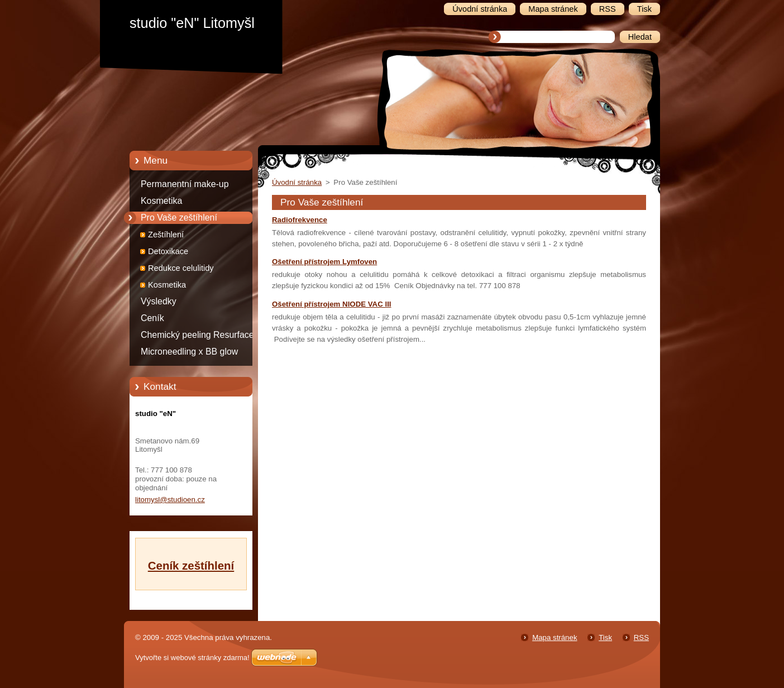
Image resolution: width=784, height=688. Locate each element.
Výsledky (159, 301)
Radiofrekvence (300, 220)
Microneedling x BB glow (189, 352)
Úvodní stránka (297, 182)
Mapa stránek (554, 637)
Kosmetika (161, 201)
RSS (641, 637)
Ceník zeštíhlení (191, 565)
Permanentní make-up (185, 184)
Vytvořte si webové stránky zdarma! (192, 658)
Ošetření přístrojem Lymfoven (324, 262)
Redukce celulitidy (181, 268)
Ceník (152, 318)
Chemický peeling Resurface (197, 335)
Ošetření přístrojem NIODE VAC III (332, 304)
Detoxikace (168, 251)
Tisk (605, 637)
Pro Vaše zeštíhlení (179, 218)
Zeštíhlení (166, 235)
